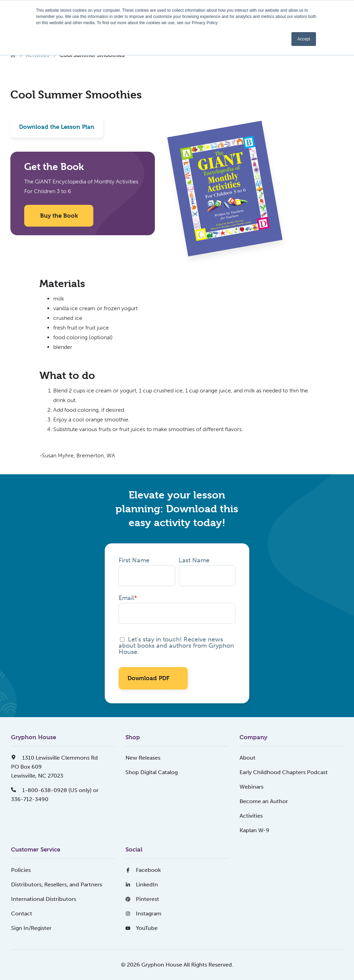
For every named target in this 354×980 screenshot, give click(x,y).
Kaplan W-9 (254, 830)
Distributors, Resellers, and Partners (57, 884)
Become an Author (264, 801)
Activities (251, 816)
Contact (22, 914)
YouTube (142, 928)
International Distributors (44, 899)
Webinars (251, 787)
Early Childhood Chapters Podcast (284, 772)
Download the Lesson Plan (57, 127)
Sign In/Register (31, 928)
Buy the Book (59, 216)
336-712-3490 (30, 799)
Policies (21, 870)
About (248, 758)
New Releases (143, 758)
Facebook (143, 870)
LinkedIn (142, 884)
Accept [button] (304, 39)
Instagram (143, 914)
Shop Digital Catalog (152, 772)
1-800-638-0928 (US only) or (55, 790)
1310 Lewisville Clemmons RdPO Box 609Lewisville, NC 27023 (54, 767)
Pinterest (142, 899)
